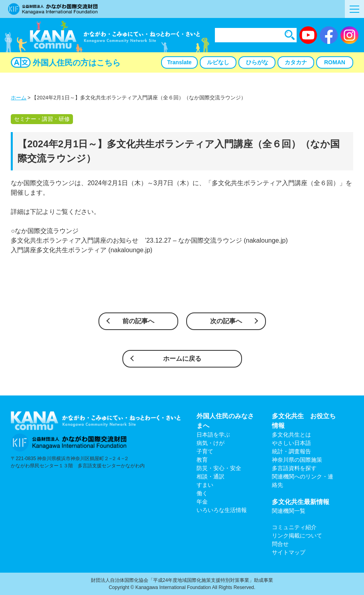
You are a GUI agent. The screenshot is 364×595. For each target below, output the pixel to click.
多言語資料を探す (294, 468)
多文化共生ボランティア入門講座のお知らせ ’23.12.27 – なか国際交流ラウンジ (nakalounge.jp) (149, 240)
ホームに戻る (182, 359)
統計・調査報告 (291, 451)
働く (202, 493)
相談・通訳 (211, 476)
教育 (202, 460)
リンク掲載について (297, 536)
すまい (205, 485)
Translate (179, 62)
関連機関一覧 (289, 511)
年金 (202, 502)
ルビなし (218, 62)
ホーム (19, 98)
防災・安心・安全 (219, 468)
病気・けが (211, 443)
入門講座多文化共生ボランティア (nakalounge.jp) (82, 250)
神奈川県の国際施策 (297, 460)
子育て (205, 451)
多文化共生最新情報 (301, 502)
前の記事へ (138, 321)
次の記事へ (226, 321)
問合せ (280, 544)
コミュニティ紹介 (294, 527)
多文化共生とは (291, 435)
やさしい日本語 (291, 443)
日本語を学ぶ (213, 435)
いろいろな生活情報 (222, 510)
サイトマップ (289, 552)
